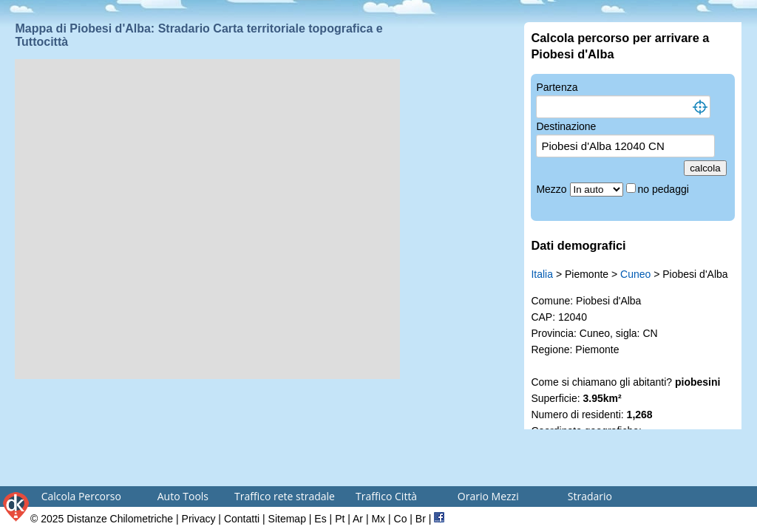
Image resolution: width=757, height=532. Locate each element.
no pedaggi (665, 189)
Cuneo (635, 274)
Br (421, 519)
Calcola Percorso (81, 496)
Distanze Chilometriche (120, 519)
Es (320, 519)
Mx (378, 519)
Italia (542, 274)
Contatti (242, 519)
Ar (358, 519)
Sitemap (287, 519)
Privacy (199, 519)
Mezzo (553, 189)
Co (401, 519)
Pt (340, 519)
